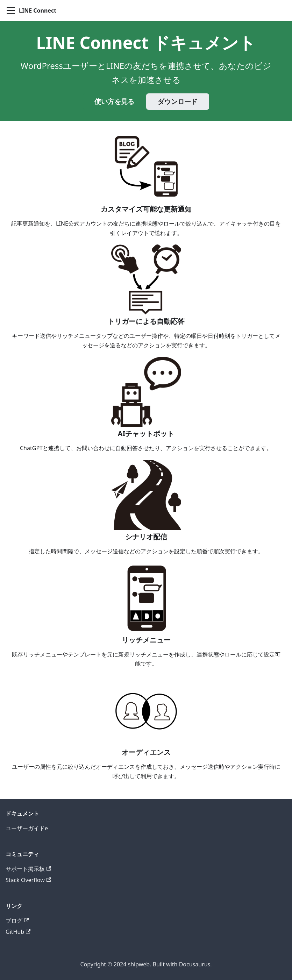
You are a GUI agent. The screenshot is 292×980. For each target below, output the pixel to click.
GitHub (18, 932)
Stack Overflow (28, 880)
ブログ (17, 921)
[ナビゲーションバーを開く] (11, 10)
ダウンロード (178, 101)
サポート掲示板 (28, 869)
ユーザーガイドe (27, 828)
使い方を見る (114, 101)
